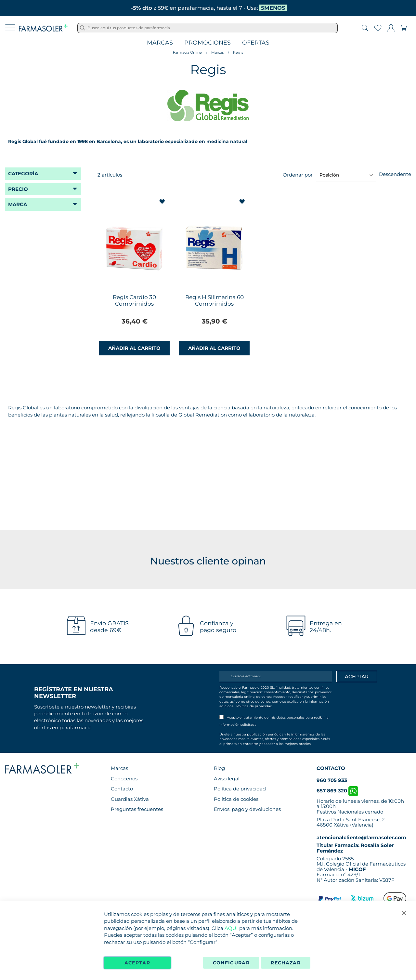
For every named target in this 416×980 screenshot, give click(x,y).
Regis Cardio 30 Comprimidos (134, 300)
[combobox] (208, 28)
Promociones (208, 43)
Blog (219, 768)
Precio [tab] (18, 189)
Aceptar (137, 963)
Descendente (395, 174)
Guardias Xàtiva (130, 799)
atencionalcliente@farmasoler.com (361, 837)
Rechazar (286, 963)
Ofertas (256, 43)
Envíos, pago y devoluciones (247, 809)
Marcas (160, 43)
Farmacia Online (187, 52)
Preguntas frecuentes (137, 809)
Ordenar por (298, 175)
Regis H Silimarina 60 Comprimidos (214, 300)
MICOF (357, 869)
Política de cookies (236, 799)
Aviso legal (227, 779)
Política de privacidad (254, 706)
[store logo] (43, 28)
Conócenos (124, 779)
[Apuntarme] (357, 677)
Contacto (122, 789)
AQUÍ (231, 928)
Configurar (231, 963)
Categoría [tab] (23, 173)
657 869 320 (337, 791)
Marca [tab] (18, 204)
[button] (163, 202)
